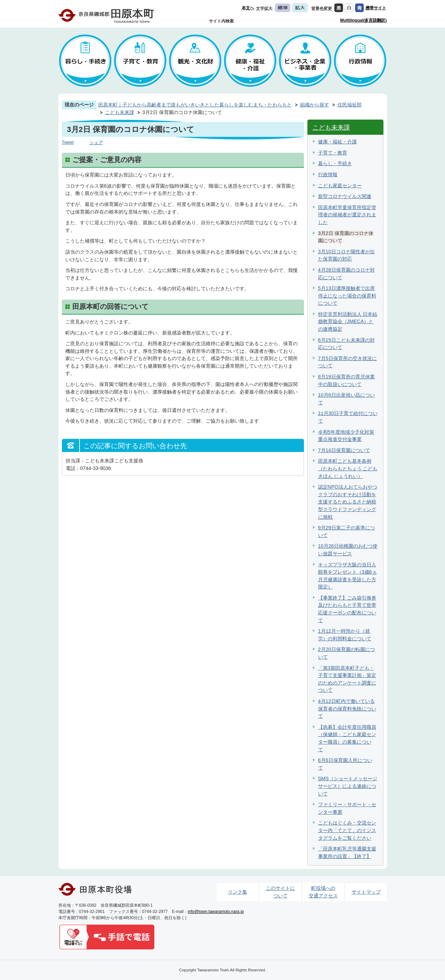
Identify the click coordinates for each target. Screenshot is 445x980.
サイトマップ (366, 892)
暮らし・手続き (335, 163)
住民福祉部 (350, 105)
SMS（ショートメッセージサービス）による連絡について (348, 786)
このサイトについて (280, 892)
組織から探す (315, 105)
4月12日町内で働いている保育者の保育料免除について (347, 709)
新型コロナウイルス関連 (345, 196)
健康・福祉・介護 (337, 142)
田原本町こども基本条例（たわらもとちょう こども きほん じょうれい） (348, 468)
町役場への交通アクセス (323, 892)
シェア (96, 143)
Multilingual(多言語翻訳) (364, 20)
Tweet (68, 142)
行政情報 (328, 175)
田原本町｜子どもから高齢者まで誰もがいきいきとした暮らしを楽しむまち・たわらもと (195, 105)
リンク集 (238, 892)
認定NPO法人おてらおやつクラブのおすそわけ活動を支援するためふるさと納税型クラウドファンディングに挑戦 (348, 502)
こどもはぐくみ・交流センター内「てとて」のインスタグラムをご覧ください (347, 830)
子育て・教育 (333, 153)
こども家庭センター (340, 186)
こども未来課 (120, 112)
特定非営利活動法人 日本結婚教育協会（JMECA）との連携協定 (348, 322)
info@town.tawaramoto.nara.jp (216, 912)
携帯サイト (376, 8)
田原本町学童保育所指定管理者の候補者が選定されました (347, 215)
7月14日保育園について (344, 450)
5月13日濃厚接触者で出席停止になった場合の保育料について (347, 296)
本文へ (248, 8)
